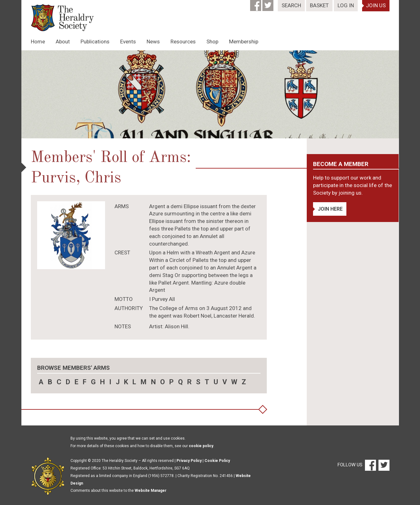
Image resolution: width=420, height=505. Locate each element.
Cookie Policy (217, 461)
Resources (183, 42)
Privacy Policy (189, 461)
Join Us (376, 5)
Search (291, 5)
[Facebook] (256, 3)
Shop (212, 42)
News (153, 42)
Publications (95, 42)
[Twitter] (269, 3)
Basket (319, 5)
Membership (244, 42)
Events (128, 42)
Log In (346, 5)
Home (38, 42)
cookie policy (201, 446)
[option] (210, 94)
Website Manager (151, 491)
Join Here (330, 209)
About (63, 42)
